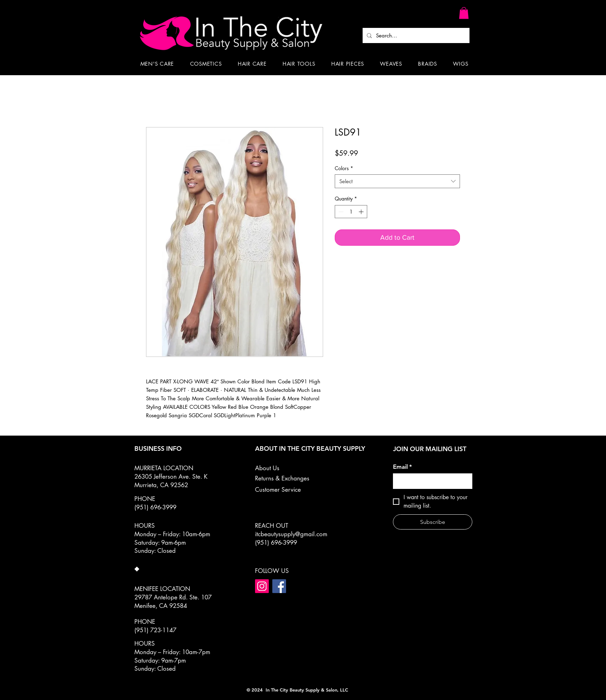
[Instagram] (262, 586)
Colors (344, 168)
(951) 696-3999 (276, 543)
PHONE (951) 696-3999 (155, 503)
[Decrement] (340, 212)
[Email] (431, 481)
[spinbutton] (351, 212)
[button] (464, 13)
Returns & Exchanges (282, 478)
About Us (267, 468)
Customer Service (278, 490)
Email (402, 467)
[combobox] (397, 181)
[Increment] (362, 212)
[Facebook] (279, 586)
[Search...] (415, 35)
